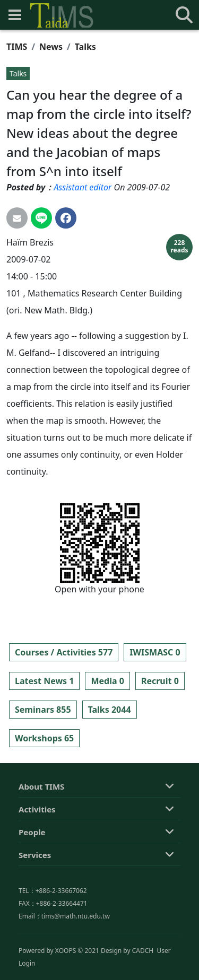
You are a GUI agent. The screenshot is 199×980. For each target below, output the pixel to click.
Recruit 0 (160, 681)
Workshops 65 (44, 738)
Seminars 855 (43, 710)
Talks (85, 47)
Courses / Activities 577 (64, 652)
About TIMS (41, 830)
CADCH (143, 971)
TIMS (17, 47)
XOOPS (66, 971)
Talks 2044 (110, 710)
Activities (37, 853)
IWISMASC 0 (155, 652)
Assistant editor (83, 187)
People (32, 876)
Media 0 (107, 681)
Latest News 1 (44, 681)
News (51, 47)
